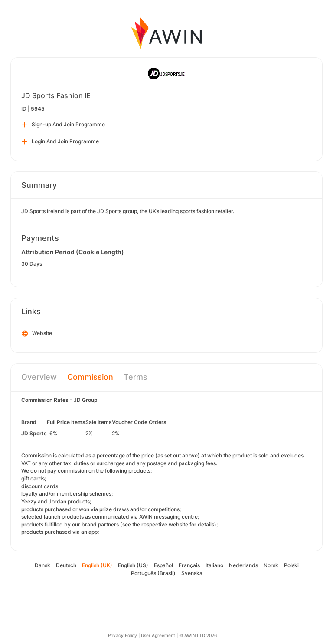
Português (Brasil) (153, 573)
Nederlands (243, 565)
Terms (135, 377)
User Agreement (158, 635)
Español (163, 565)
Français (189, 565)
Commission (90, 377)
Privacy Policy (122, 635)
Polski (291, 565)
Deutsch (66, 565)
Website (37, 334)
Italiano (214, 565)
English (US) (133, 565)
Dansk (42, 565)
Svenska (192, 573)
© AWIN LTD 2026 (198, 635)
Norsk (271, 565)
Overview (39, 377)
